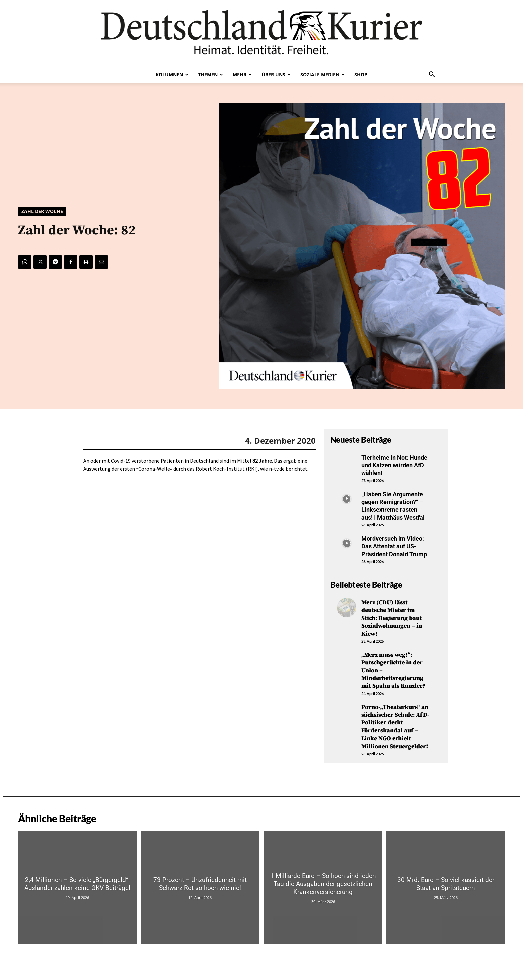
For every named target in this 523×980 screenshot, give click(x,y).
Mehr (242, 75)
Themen (211, 75)
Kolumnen (172, 75)
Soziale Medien (322, 75)
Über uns (276, 75)
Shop (361, 75)
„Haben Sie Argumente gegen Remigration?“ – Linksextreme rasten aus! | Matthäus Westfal (393, 506)
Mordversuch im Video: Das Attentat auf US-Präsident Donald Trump (394, 546)
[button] (432, 75)
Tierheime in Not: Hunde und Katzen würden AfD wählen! (394, 465)
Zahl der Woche (42, 211)
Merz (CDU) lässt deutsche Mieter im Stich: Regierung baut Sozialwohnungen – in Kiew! (392, 618)
